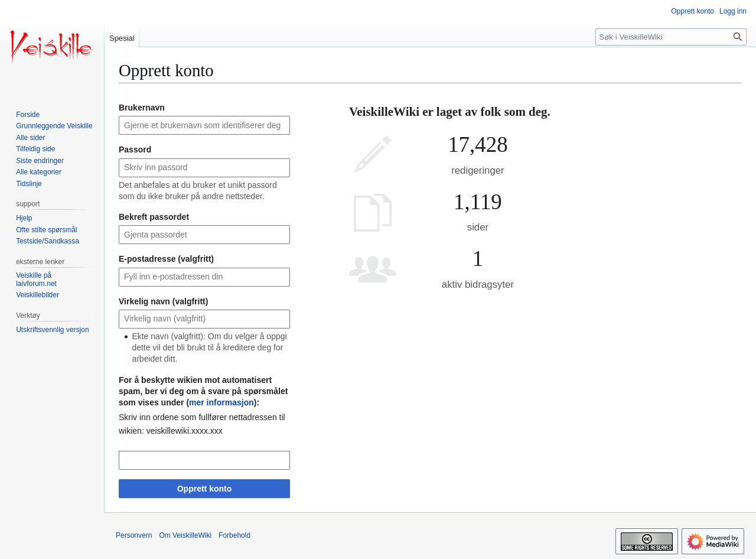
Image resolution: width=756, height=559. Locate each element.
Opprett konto (205, 489)
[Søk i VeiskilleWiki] (671, 37)
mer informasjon (221, 402)
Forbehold (234, 535)
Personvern (134, 535)
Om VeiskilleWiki (185, 535)
